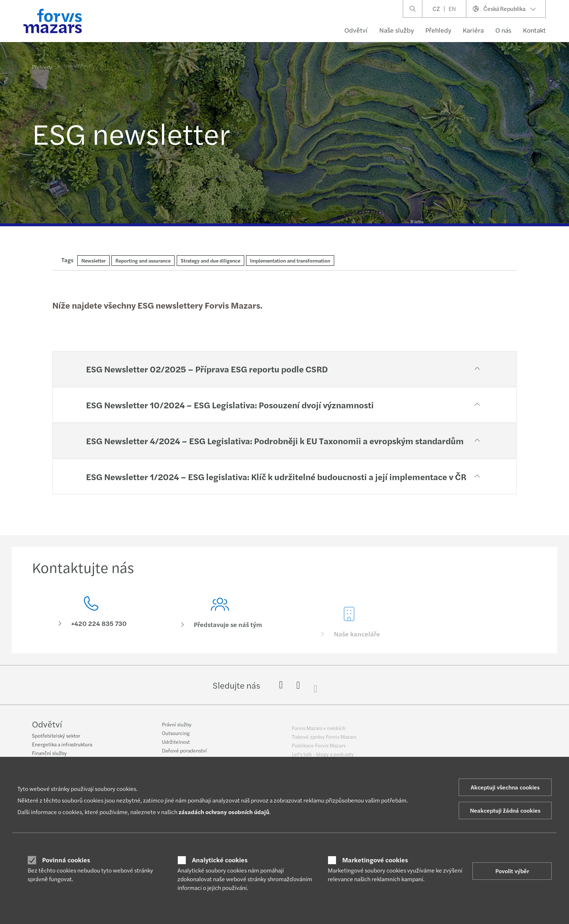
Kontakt (534, 30)
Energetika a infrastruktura (62, 745)
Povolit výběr (512, 871)
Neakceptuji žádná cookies (505, 810)
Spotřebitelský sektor (56, 737)
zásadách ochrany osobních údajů (224, 812)
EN (452, 9)
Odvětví (356, 30)
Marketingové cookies (375, 860)
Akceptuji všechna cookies (505, 787)
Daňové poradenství (184, 756)
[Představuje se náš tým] (220, 626)
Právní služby (177, 730)
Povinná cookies (66, 860)
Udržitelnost (176, 747)
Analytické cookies (220, 860)
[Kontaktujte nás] (91, 614)
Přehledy (438, 30)
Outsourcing (176, 738)
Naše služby (396, 30)
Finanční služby (49, 754)
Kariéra (473, 30)
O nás (503, 30)
